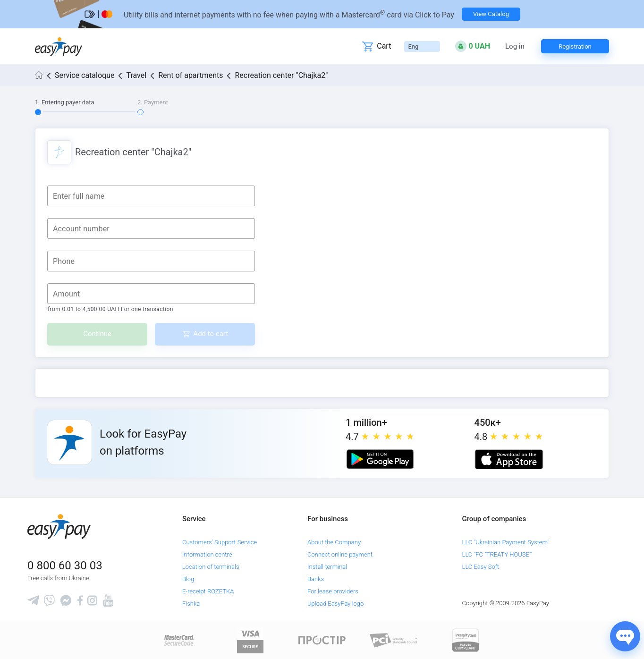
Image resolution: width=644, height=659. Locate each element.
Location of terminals (211, 567)
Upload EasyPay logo (335, 604)
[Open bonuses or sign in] (473, 46)
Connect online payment (340, 554)
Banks (316, 579)
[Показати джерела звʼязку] (625, 636)
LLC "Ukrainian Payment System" (506, 542)
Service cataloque (85, 75)
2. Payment (153, 102)
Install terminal (327, 567)
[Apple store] (509, 459)
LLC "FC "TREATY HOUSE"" (497, 554)
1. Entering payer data (65, 102)
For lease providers (333, 591)
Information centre (207, 554)
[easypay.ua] (59, 46)
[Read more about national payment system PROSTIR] (322, 640)
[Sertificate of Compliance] (394, 640)
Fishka (191, 604)
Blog (188, 579)
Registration (575, 46)
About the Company (334, 542)
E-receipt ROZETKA (208, 591)
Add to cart (211, 334)
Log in (515, 46)
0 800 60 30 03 (65, 566)
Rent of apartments (191, 75)
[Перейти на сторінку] (322, 14)
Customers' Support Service (220, 542)
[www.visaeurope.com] (250, 640)
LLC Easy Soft (481, 567)
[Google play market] (380, 459)
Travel (136, 75)
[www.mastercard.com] (179, 640)
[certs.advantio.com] (466, 640)
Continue (97, 334)
